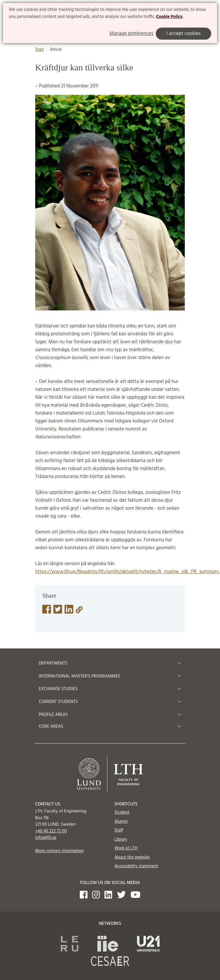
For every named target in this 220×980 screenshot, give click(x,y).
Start (40, 50)
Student (122, 812)
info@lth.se (46, 838)
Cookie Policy (169, 17)
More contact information (60, 851)
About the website (132, 857)
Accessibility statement (136, 866)
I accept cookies (183, 34)
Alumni (121, 822)
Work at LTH (126, 848)
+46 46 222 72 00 (51, 831)
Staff (119, 830)
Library (121, 839)
